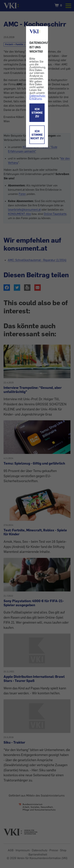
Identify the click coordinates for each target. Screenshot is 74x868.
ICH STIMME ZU (37, 113)
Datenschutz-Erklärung (38, 97)
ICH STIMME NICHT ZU (37, 135)
